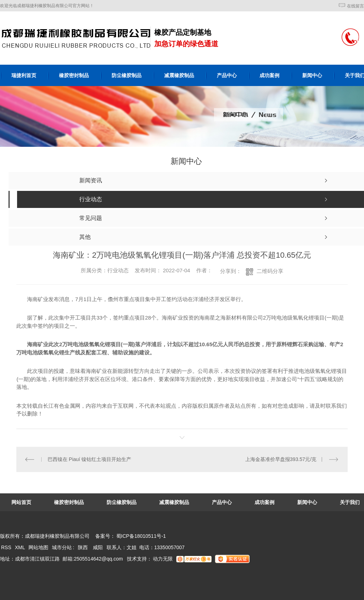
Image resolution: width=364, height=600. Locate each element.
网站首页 (21, 502)
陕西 (83, 547)
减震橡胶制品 (179, 75)
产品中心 (227, 75)
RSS (7, 547)
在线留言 (355, 6)
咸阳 (98, 547)
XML (21, 547)
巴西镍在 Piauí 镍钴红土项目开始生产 (90, 459)
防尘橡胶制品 (127, 75)
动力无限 (163, 559)
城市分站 (62, 547)
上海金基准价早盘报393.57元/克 (281, 459)
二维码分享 (270, 271)
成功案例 (269, 75)
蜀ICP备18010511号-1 (141, 536)
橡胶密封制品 (74, 75)
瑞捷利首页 (24, 75)
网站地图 (38, 547)
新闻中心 (312, 75)
